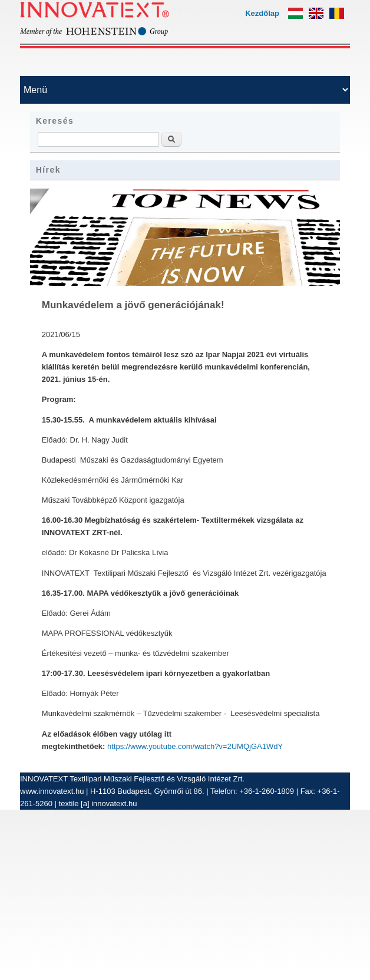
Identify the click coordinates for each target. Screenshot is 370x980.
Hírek (48, 170)
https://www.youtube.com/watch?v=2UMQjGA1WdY (195, 746)
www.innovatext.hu (52, 791)
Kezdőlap (262, 13)
